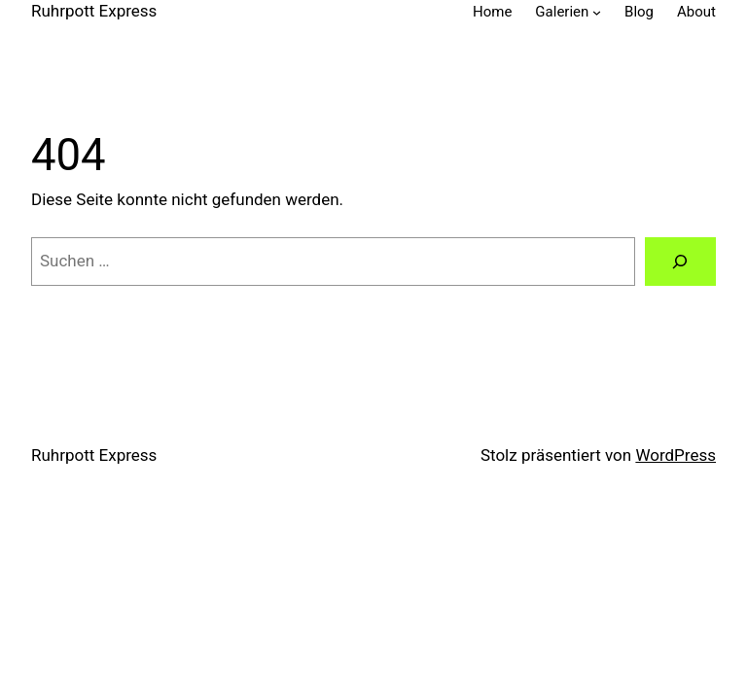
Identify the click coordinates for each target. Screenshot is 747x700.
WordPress (676, 455)
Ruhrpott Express (94, 11)
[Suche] (680, 262)
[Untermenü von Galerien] (597, 12)
